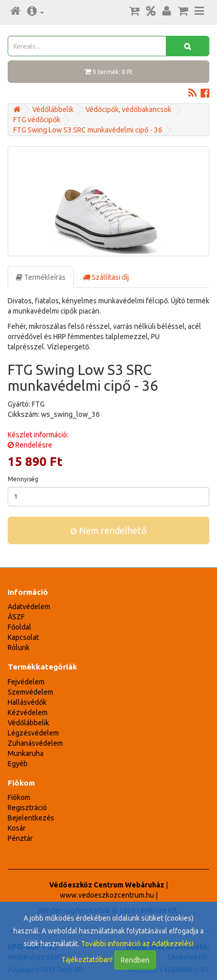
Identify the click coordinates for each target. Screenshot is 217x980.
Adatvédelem (29, 607)
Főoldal (19, 627)
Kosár (17, 828)
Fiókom (19, 797)
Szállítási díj (106, 277)
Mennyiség (23, 479)
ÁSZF (16, 617)
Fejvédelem (26, 682)
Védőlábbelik (53, 109)
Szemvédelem (30, 692)
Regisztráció (27, 808)
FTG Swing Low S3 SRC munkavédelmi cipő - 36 (88, 130)
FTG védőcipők (37, 120)
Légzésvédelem (33, 733)
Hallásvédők (27, 702)
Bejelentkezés (31, 818)
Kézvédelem (28, 712)
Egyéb (18, 764)
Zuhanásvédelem (35, 743)
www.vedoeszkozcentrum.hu (107, 895)
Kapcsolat (23, 637)
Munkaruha (26, 753)
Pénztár (20, 838)
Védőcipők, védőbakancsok (128, 109)
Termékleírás (41, 277)
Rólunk (19, 648)
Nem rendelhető (109, 530)
